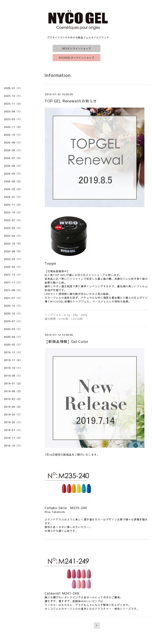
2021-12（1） (13, 275)
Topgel (50, 263)
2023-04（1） (13, 236)
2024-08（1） (13, 150)
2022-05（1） (13, 259)
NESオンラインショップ (77, 48)
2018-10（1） (13, 446)
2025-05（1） (13, 119)
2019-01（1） (13, 430)
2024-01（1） (13, 197)
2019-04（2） (13, 407)
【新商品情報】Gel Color (67, 341)
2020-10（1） (13, 313)
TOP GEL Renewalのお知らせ (71, 101)
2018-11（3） (13, 438)
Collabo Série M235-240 (66, 508)
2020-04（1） (13, 337)
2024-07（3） (13, 158)
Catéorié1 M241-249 (62, 593)
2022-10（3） (13, 243)
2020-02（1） (13, 345)
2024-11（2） (13, 127)
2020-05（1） (13, 329)
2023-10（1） (13, 212)
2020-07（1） (13, 321)
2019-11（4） (13, 360)
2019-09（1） (13, 376)
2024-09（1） (13, 142)
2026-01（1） (13, 88)
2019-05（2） (13, 399)
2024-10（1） (13, 135)
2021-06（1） (13, 290)
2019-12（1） (13, 352)
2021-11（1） (13, 282)
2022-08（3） (13, 251)
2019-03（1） (13, 414)
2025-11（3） (13, 104)
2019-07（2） (13, 383)
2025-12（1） (13, 96)
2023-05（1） (13, 228)
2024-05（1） (13, 174)
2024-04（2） (13, 181)
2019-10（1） (13, 368)
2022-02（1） (13, 267)
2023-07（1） (13, 220)
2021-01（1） (13, 298)
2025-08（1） (13, 111)
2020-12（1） (13, 306)
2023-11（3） (13, 205)
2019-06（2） (13, 391)
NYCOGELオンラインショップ (77, 57)
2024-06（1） (13, 166)
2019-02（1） (13, 422)
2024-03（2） (13, 189)
